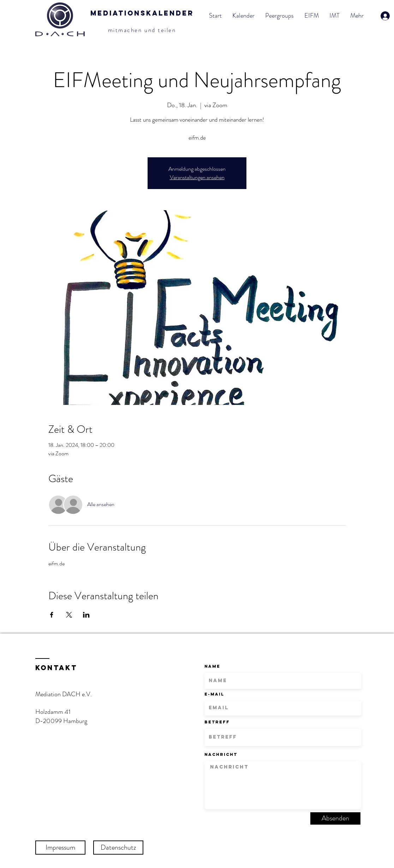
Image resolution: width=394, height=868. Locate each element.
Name (212, 666)
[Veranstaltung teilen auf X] (69, 615)
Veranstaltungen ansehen (197, 177)
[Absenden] (335, 818)
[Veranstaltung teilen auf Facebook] (52, 615)
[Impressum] (60, 848)
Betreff (217, 722)
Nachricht (221, 754)
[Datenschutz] (118, 848)
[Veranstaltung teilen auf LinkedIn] (86, 615)
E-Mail (214, 694)
